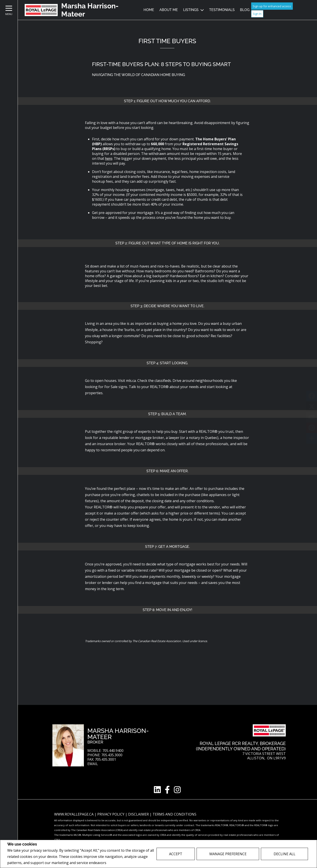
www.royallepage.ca (74, 814)
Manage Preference (228, 854)
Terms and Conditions (174, 814)
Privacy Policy (119, 863)
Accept (176, 854)
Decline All (285, 854)
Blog (245, 10)
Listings (191, 10)
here (109, 159)
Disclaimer (139, 814)
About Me (169, 10)
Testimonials (222, 10)
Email (93, 764)
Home (149, 10)
